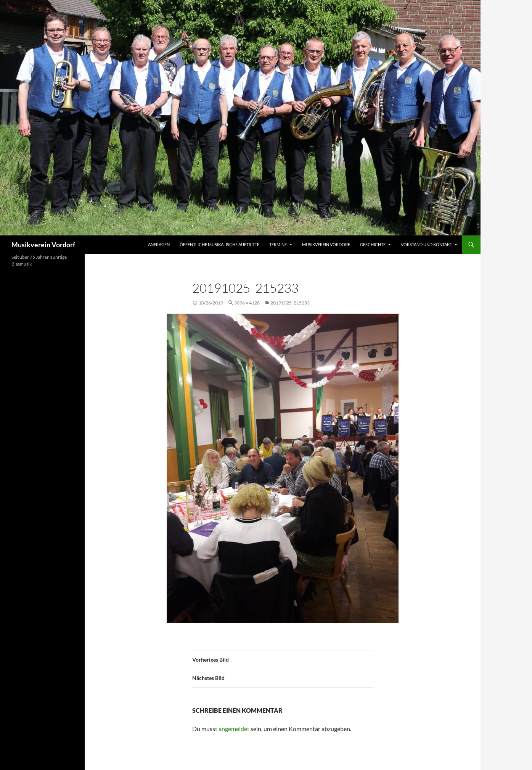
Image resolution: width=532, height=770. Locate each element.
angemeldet (234, 729)
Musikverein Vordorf (43, 245)
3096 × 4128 (247, 303)
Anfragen (159, 244)
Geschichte (373, 244)
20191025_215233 (290, 303)
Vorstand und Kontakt (426, 244)
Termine (278, 244)
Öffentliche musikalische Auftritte (219, 244)
